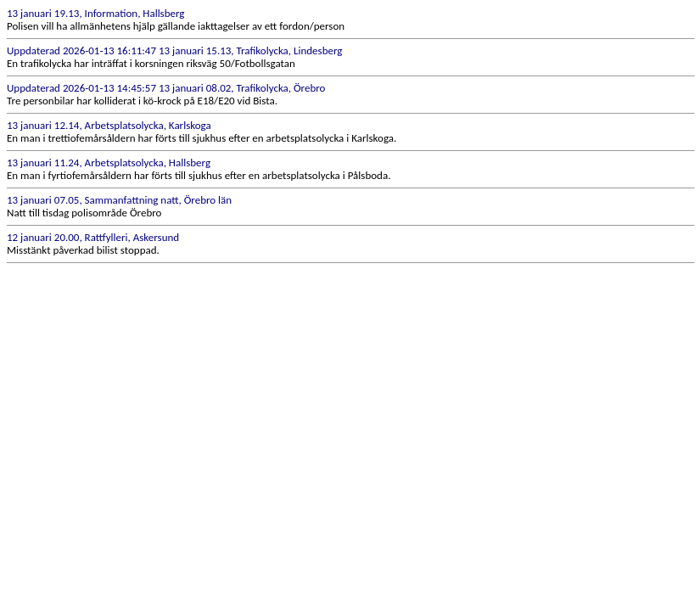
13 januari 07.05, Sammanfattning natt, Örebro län (119, 200)
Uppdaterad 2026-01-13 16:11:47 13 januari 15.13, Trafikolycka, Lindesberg (174, 50)
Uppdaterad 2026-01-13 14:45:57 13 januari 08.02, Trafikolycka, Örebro (166, 88)
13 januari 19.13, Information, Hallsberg (95, 13)
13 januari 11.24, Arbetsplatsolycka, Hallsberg (109, 163)
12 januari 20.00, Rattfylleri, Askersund (93, 237)
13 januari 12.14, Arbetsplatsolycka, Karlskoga (109, 125)
